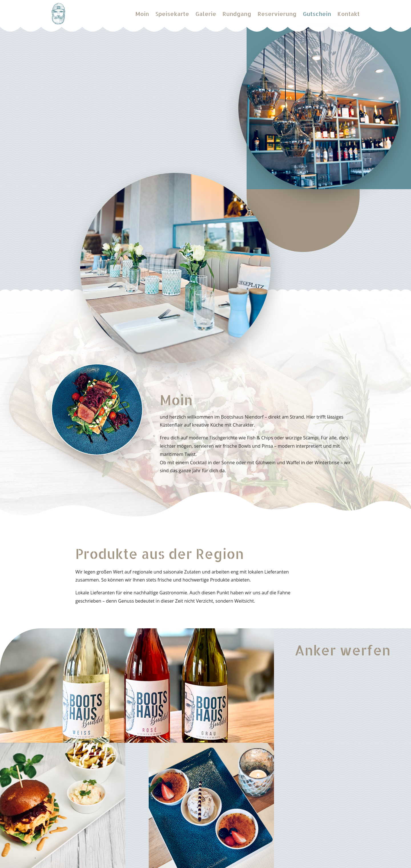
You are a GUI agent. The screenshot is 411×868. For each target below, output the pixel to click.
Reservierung (277, 14)
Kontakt (348, 14)
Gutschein (317, 14)
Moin (142, 14)
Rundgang (237, 14)
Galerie (206, 14)
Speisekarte (172, 14)
